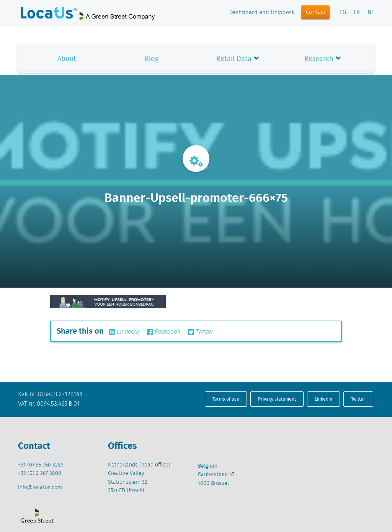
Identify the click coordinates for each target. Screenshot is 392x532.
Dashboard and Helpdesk (262, 13)
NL (371, 13)
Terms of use (226, 399)
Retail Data (234, 58)
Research (319, 58)
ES (343, 13)
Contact (316, 12)
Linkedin (124, 332)
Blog (152, 58)
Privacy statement (277, 399)
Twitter (201, 332)
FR (357, 13)
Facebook (164, 332)
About (67, 58)
